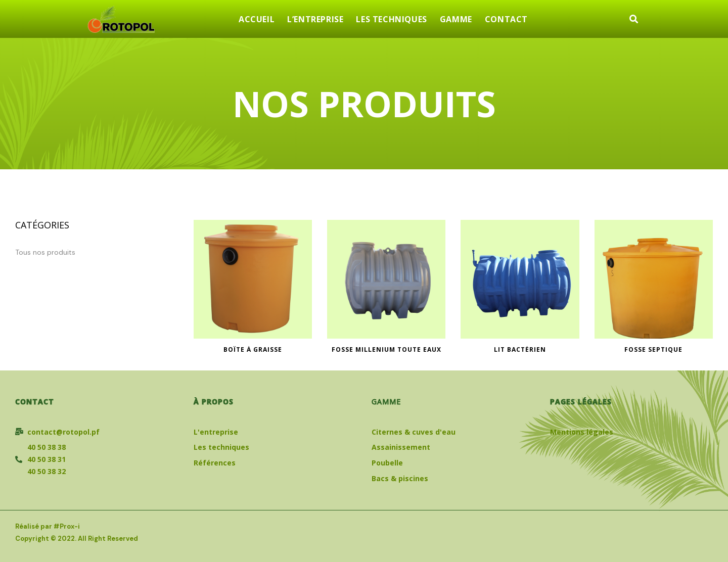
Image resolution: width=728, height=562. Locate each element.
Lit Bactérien (520, 350)
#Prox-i (67, 526)
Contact (35, 402)
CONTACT (506, 19)
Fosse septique (653, 350)
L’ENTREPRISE (315, 19)
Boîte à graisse (253, 350)
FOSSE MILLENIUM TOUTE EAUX (386, 350)
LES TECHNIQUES (391, 19)
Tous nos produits (45, 252)
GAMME (456, 19)
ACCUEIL (257, 19)
